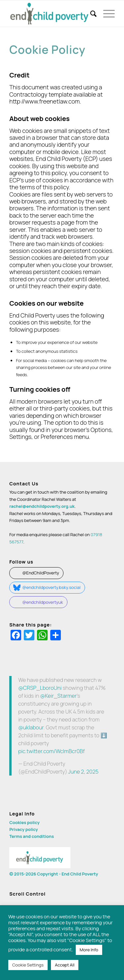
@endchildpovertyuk (43, 602)
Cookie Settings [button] (28, 965)
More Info (89, 950)
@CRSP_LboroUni (40, 688)
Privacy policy (23, 829)
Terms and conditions (32, 836)
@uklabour (31, 727)
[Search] (90, 14)
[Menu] (106, 14)
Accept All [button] (65, 965)
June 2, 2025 (83, 772)
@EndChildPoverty (41, 573)
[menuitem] (90, 14)
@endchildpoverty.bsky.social (52, 587)
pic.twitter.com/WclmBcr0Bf (51, 751)
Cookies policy (24, 822)
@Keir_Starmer (58, 696)
